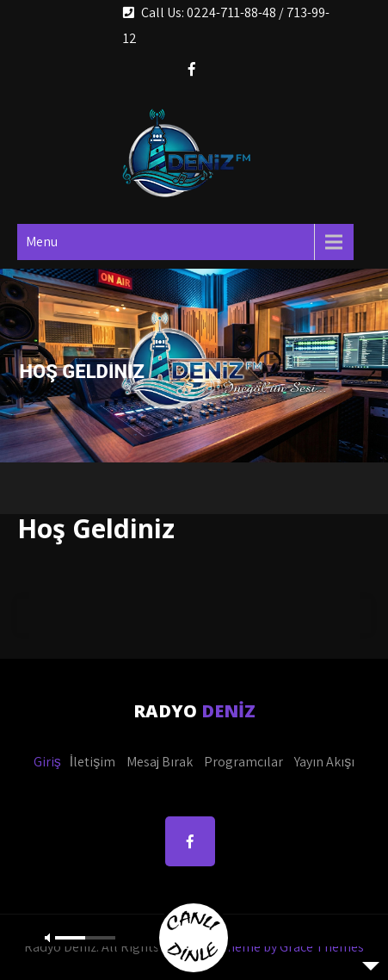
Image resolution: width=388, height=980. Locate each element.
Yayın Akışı (324, 762)
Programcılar (243, 762)
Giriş (47, 762)
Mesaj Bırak (160, 762)
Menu (42, 242)
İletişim (92, 762)
